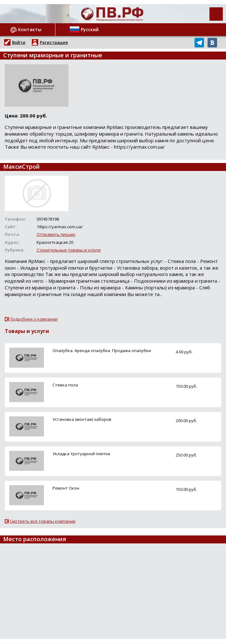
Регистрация (54, 42)
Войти (19, 42)
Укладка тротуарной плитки (81, 454)
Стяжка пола (65, 385)
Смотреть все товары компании (42, 521)
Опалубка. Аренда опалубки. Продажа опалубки (102, 350)
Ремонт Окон (66, 488)
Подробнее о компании (34, 319)
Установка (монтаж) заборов (82, 419)
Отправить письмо (56, 234)
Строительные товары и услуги (69, 250)
